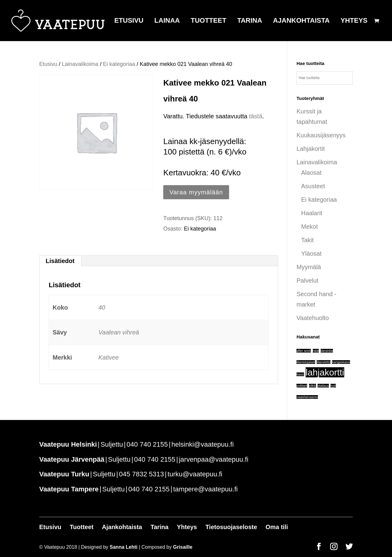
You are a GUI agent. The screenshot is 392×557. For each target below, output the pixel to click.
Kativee (109, 357)
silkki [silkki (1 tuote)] (313, 386)
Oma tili (277, 527)
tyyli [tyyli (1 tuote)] (333, 386)
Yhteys (354, 21)
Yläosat (311, 254)
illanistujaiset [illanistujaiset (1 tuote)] (306, 362)
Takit (307, 240)
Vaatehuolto (313, 318)
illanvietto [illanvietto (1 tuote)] (323, 362)
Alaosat (311, 173)
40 (102, 307)
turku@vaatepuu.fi (195, 474)
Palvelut (307, 280)
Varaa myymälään (196, 192)
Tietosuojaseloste (231, 527)
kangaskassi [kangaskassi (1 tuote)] (341, 362)
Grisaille (183, 547)
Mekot (309, 227)
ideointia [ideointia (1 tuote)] (327, 351)
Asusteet (313, 186)
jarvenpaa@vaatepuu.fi (214, 459)
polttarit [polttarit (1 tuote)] (302, 386)
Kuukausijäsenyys (321, 135)
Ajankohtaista (301, 21)
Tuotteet (209, 21)
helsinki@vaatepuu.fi (203, 444)
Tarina (249, 21)
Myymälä (309, 267)
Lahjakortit (311, 149)
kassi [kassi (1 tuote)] (300, 374)
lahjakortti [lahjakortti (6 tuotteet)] (325, 372)
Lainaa (167, 21)
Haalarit (312, 213)
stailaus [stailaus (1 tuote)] (323, 386)
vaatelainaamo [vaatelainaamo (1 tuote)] (307, 397)
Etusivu (129, 21)
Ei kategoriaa (119, 64)
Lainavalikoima (80, 64)
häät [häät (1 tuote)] (316, 351)
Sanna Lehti (124, 547)
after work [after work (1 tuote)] (304, 351)
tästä (256, 116)
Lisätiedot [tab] (60, 261)
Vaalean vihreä (119, 332)
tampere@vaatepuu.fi (205, 489)
